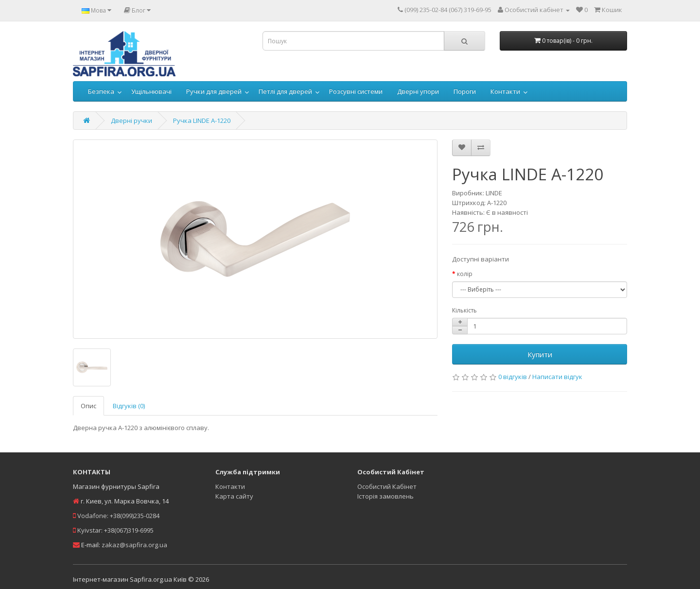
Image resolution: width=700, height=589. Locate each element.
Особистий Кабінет (387, 486)
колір (465, 274)
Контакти (505, 91)
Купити (540, 354)
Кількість (464, 310)
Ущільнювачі (151, 91)
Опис (88, 406)
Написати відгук (557, 377)
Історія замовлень (385, 496)
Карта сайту (234, 496)
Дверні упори (418, 91)
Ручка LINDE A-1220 (202, 121)
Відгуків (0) (129, 406)
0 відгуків (513, 377)
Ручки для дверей (214, 91)
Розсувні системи (356, 91)
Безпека (101, 91)
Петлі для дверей (285, 91)
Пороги (465, 91)
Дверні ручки (131, 121)
